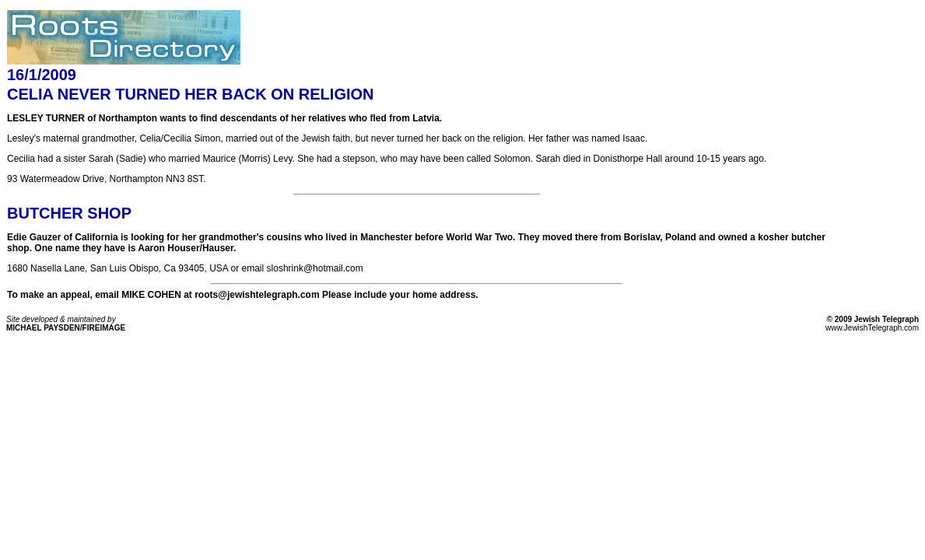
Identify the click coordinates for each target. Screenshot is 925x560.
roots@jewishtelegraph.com (256, 295)
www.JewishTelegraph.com (872, 328)
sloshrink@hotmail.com (315, 268)
